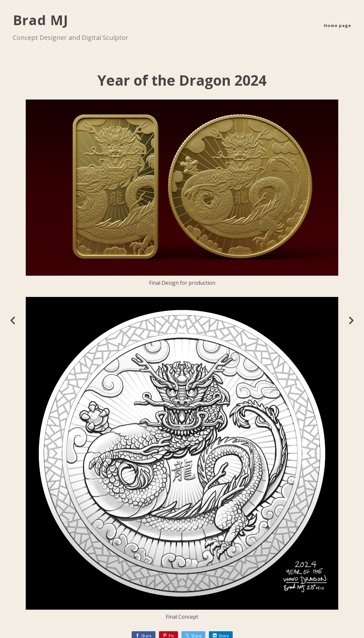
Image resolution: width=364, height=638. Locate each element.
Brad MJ (41, 20)
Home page (337, 25)
